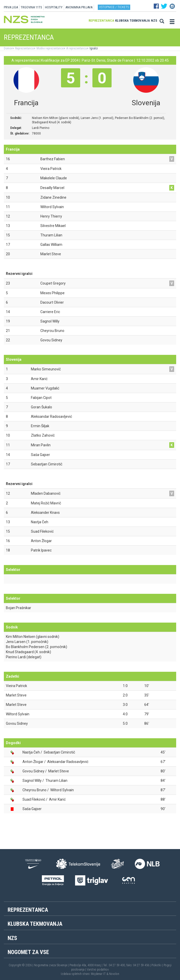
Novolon (114, 974)
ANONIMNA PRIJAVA (79, 7)
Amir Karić (57, 799)
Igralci (93, 48)
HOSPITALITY (54, 7)
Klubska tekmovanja (133, 21)
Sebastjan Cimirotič (59, 752)
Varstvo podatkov (98, 970)
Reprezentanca (101, 21)
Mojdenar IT (98, 974)
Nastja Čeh (31, 752)
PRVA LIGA (11, 7)
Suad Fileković (34, 799)
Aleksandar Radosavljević (68, 762)
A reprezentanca (76, 48)
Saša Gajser (32, 809)
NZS (154, 21)
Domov (8, 48)
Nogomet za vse (28, 952)
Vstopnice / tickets (114, 7)
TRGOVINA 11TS (31, 7)
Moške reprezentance (50, 48)
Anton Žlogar (33, 762)
